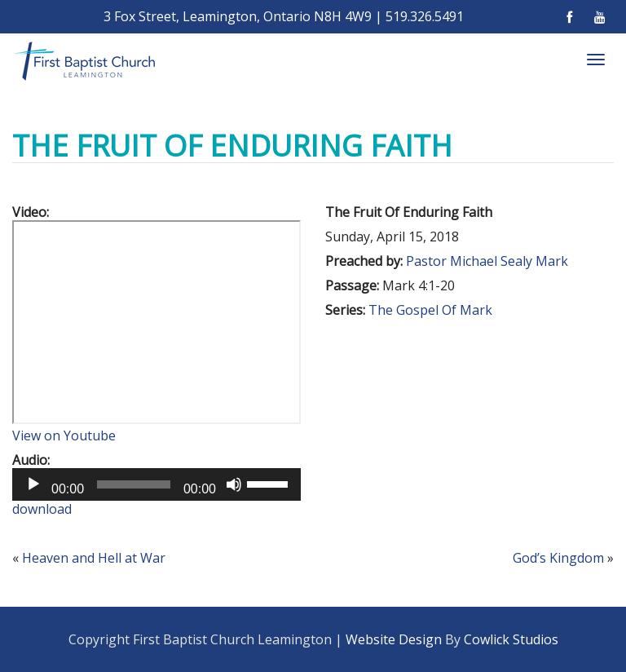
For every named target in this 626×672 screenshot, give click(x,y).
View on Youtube (64, 435)
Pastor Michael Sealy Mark (487, 261)
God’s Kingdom (558, 558)
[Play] (33, 484)
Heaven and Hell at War (94, 558)
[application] (156, 484)
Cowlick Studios (511, 639)
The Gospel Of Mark (430, 310)
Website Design (394, 639)
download (42, 509)
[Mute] (234, 484)
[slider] (134, 484)
